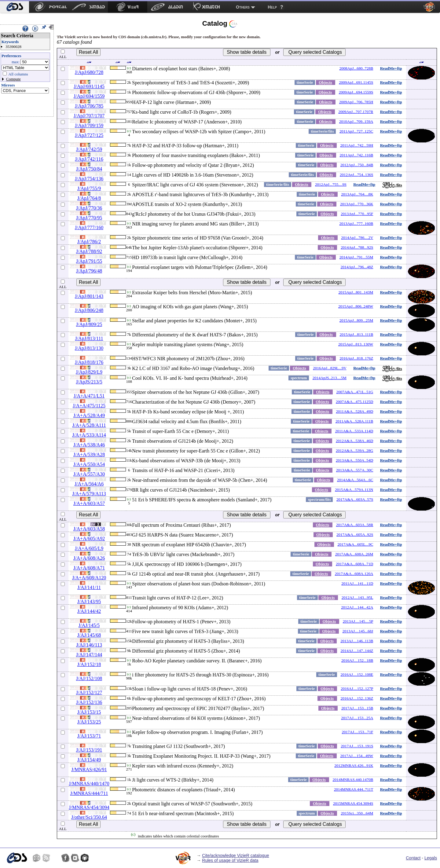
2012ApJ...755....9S (331, 184)
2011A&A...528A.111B (354, 421)
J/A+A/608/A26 (89, 558)
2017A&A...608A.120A (354, 574)
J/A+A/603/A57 (89, 503)
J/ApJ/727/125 (89, 135)
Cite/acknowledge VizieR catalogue (235, 855)
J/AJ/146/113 (89, 645)
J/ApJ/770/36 (89, 208)
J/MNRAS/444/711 (89, 793)
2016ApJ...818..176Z (356, 358)
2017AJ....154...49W (357, 756)
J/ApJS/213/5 (89, 382)
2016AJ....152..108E (357, 674)
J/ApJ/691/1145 (89, 86)
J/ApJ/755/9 (89, 188)
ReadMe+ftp (391, 68)
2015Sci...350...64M (357, 813)
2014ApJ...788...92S (357, 247)
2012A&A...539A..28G (354, 450)
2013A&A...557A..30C (355, 470)
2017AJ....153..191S (357, 746)
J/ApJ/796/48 (89, 271)
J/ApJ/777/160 (89, 227)
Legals (431, 858)
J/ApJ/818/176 (89, 362)
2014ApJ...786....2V (357, 238)
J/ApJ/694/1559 (89, 96)
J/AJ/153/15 (89, 712)
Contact (413, 858)
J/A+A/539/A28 (89, 454)
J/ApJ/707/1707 (89, 116)
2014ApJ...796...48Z (357, 267)
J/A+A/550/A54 (89, 464)
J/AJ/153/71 (89, 736)
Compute (13, 79)
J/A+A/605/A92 (89, 538)
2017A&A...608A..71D (354, 564)
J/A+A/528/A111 (89, 425)
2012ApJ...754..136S (356, 175)
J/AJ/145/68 (89, 635)
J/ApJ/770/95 (89, 218)
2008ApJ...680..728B (356, 68)
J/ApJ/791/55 (89, 261)
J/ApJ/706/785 (89, 106)
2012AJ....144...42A (357, 607)
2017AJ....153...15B (357, 708)
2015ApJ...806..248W (356, 306)
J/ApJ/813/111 (89, 338)
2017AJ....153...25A (357, 718)
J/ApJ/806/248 (89, 310)
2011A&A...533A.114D (354, 431)
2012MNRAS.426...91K (354, 765)
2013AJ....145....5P (358, 621)
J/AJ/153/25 (89, 722)
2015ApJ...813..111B (356, 334)
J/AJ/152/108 (89, 678)
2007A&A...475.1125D (354, 402)
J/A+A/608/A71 (89, 568)
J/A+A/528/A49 (89, 415)
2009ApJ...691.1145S (356, 82)
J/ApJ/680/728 (89, 72)
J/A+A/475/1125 (89, 406)
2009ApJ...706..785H (356, 102)
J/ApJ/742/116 (89, 159)
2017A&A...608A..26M (354, 554)
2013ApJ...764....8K (357, 194)
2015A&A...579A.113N (354, 490)
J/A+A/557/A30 (89, 474)
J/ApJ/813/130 (89, 348)
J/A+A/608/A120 (89, 578)
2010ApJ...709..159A (356, 121)
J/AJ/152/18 (89, 664)
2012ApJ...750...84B (357, 165)
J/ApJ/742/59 (89, 149)
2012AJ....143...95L (358, 597)
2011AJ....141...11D (357, 583)
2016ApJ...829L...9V (330, 368)
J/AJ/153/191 (89, 750)
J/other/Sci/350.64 (89, 817)
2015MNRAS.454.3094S (353, 803)
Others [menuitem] (243, 7)
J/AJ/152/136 (89, 702)
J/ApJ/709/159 (89, 125)
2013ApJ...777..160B (356, 223)
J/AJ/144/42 (89, 611)
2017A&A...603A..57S (355, 499)
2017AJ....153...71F (357, 732)
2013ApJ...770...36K (357, 204)
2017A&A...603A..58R (355, 525)
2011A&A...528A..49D (354, 411)
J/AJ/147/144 (89, 655)
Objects (325, 82)
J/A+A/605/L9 (89, 548)
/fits (392, 185)
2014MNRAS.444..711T (354, 789)
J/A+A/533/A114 (89, 435)
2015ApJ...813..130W (356, 344)
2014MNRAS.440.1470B (353, 780)
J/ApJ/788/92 (89, 251)
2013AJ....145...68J (358, 631)
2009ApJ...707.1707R (356, 112)
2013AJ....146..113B (357, 641)
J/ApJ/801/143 (89, 296)
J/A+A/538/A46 (89, 445)
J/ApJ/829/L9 (89, 372)
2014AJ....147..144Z (357, 651)
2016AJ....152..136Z (357, 698)
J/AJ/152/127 (89, 692)
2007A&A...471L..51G (355, 392)
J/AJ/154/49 (89, 760)
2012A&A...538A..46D (354, 441)
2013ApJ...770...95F (357, 214)
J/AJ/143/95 (89, 601)
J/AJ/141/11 (89, 587)
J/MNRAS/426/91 (89, 769)
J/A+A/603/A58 (89, 529)
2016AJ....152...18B (357, 660)
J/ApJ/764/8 (89, 198)
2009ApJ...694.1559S (356, 92)
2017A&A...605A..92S (355, 535)
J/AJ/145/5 (89, 625)
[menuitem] (15, 7)
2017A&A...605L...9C (355, 544)
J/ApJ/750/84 (89, 169)
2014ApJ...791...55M (356, 257)
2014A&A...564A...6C (355, 480)
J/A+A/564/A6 (89, 484)
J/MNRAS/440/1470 (89, 784)
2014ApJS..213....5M (330, 378)
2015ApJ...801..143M (356, 292)
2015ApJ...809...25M (356, 320)
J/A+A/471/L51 (89, 396)
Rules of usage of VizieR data (230, 860)
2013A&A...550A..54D (354, 460)
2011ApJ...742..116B (356, 155)
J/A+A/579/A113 (89, 494)
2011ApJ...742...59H (357, 145)
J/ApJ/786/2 (89, 242)
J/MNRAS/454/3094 (89, 807)
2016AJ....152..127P (357, 689)
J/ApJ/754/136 (89, 179)
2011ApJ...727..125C (356, 131)
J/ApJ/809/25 (89, 324)
